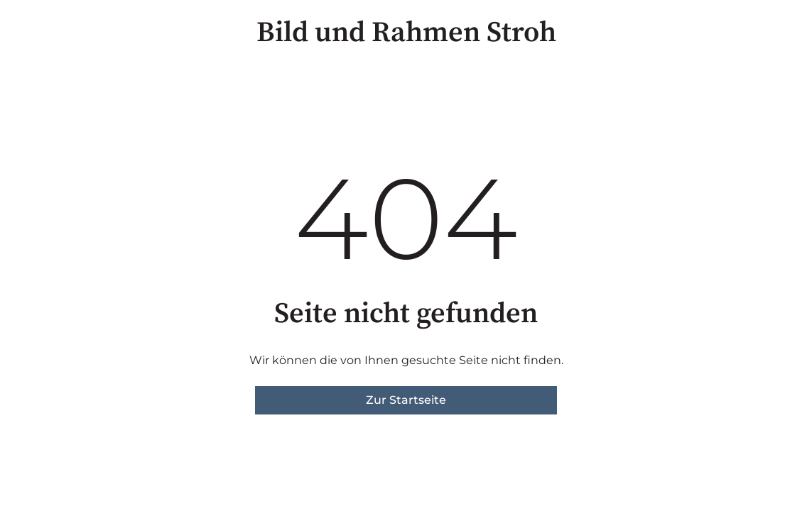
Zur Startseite (406, 400)
